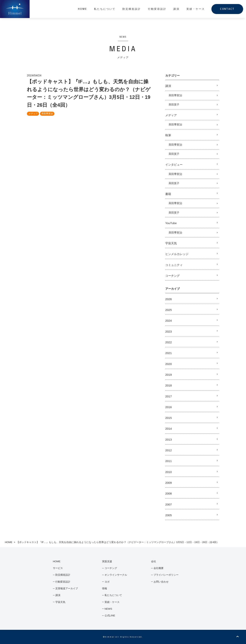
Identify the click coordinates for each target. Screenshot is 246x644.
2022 (169, 342)
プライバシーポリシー (166, 575)
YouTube (171, 223)
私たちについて (105, 9)
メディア (33, 114)
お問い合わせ (161, 582)
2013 (169, 440)
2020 (169, 364)
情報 (105, 588)
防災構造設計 (132, 9)
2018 (169, 385)
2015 (169, 418)
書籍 (168, 194)
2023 (169, 331)
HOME (83, 9)
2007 (169, 504)
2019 (169, 375)
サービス (58, 568)
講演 (176, 9)
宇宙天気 (171, 243)
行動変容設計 (157, 9)
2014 (169, 429)
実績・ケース (196, 9)
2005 (169, 515)
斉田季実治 (47, 114)
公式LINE (110, 616)
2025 (169, 310)
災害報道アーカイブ (67, 588)
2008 (169, 493)
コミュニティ (174, 265)
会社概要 (159, 568)
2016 (169, 407)
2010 (169, 472)
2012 (169, 450)
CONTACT (227, 9)
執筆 (168, 135)
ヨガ (107, 582)
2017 (169, 396)
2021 (169, 353)
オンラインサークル (116, 575)
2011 (169, 461)
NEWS (108, 609)
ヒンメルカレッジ (177, 254)
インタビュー (174, 165)
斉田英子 (174, 105)
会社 (154, 561)
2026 (169, 299)
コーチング (172, 276)
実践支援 (107, 561)
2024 (169, 321)
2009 (169, 483)
